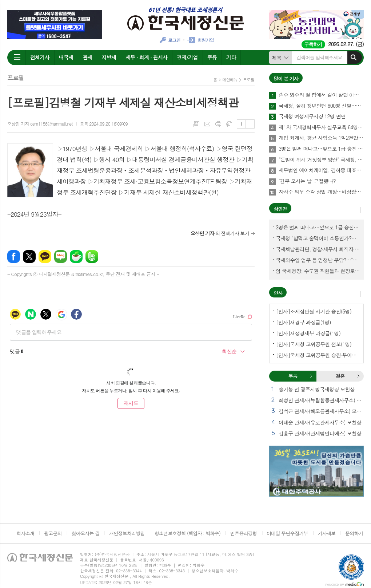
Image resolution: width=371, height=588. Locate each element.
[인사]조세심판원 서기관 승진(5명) (314, 311)
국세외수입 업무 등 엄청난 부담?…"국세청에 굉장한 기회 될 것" (318, 260)
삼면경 (280, 209)
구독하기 (313, 44)
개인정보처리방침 (127, 533)
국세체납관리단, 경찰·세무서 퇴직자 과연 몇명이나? (318, 249)
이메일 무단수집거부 (287, 533)
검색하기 (354, 58)
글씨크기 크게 (241, 124)
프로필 (249, 80)
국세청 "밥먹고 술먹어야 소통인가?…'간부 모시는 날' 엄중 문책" (318, 238)
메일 (207, 124)
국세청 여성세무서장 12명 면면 (312, 117)
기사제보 (326, 533)
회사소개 (25, 533)
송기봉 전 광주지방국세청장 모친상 (317, 389)
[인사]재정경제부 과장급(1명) (308, 333)
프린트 (218, 124)
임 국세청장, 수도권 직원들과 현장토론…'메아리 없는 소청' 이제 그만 (318, 271)
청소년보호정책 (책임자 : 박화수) (188, 533)
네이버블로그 (61, 256)
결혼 (358, 376)
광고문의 (53, 533)
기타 (231, 57)
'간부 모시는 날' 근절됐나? (307, 181)
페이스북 (14, 256)
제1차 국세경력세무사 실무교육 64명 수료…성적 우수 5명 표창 (321, 127)
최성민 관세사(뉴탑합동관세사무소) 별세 (321, 400)
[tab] (293, 376)
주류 (212, 57)
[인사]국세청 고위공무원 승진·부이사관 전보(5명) (318, 355)
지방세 (109, 57)
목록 (196, 124)
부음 (311, 376)
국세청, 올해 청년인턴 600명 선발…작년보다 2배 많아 (321, 106)
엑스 (29, 256)
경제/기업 (187, 57)
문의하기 (354, 533)
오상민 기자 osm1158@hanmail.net (40, 124)
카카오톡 (45, 256)
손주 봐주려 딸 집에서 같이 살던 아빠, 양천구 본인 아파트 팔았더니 (321, 95)
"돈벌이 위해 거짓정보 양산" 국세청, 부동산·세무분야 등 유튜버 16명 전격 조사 (321, 160)
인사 (278, 293)
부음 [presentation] (293, 376)
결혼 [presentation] (340, 376)
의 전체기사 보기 (220, 233)
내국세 (66, 57)
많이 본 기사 (286, 78)
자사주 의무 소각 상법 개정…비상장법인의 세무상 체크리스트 (321, 192)
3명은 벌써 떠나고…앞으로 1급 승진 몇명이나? (321, 149)
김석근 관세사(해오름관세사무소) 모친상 (321, 411)
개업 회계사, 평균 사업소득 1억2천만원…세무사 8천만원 (321, 138)
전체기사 (40, 57)
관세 (87, 57)
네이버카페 (76, 256)
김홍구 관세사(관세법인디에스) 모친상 (320, 433)
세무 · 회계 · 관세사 (146, 57)
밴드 (92, 256)
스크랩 (229, 124)
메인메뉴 (230, 80)
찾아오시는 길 (86, 533)
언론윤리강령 (244, 533)
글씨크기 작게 (250, 124)
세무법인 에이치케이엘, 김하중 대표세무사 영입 (321, 170)
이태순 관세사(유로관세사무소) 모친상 (320, 422)
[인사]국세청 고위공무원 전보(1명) (314, 344)
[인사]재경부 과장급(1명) (304, 322)
